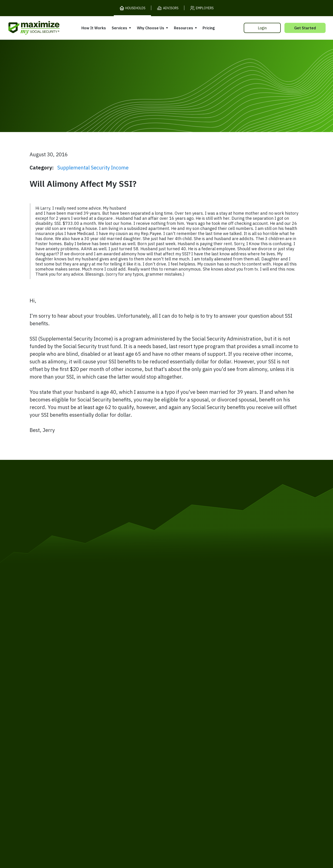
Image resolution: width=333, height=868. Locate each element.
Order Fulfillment (190, 763)
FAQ (236, 746)
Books (238, 710)
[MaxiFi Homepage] (24, 28)
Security (131, 763)
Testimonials (182, 728)
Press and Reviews (187, 737)
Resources (183, 28)
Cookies (110, 763)
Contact (261, 763)
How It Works (94, 28)
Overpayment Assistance (131, 733)
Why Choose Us (151, 28)
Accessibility (156, 763)
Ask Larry (241, 728)
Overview (116, 706)
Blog (236, 737)
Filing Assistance (123, 724)
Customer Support (230, 763)
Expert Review (121, 715)
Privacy (90, 763)
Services (119, 28)
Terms (71, 763)
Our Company (57, 729)
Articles (239, 719)
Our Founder (181, 719)
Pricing (209, 28)
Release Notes (58, 720)
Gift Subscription (60, 738)
